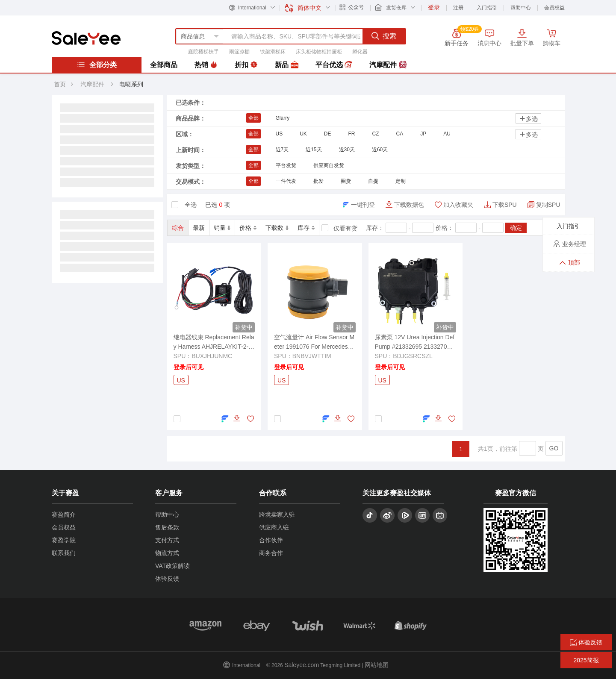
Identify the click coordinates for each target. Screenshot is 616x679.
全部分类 (97, 65)
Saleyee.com (302, 665)
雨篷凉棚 (239, 52)
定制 (401, 181)
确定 (516, 228)
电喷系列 (131, 84)
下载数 (277, 228)
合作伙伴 (271, 540)
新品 (286, 65)
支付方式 (167, 540)
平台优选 (334, 65)
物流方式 (167, 553)
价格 (248, 228)
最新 (199, 228)
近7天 (282, 150)
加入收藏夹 (458, 205)
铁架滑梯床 (273, 52)
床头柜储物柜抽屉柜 (319, 52)
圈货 (346, 181)
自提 (373, 181)
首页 (60, 84)
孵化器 (360, 52)
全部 (253, 118)
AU (447, 134)
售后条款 (167, 527)
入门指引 (487, 8)
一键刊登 (363, 205)
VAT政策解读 (172, 566)
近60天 (380, 150)
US (279, 134)
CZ (376, 134)
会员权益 (554, 8)
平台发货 (286, 165)
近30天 (347, 150)
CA (400, 134)
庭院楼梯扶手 (203, 52)
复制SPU (548, 205)
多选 (528, 119)
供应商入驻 (274, 527)
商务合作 (271, 553)
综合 (178, 228)
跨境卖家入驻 (277, 514)
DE (328, 134)
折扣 (246, 65)
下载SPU (505, 205)
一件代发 (286, 181)
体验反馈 (167, 579)
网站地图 (377, 665)
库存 (306, 228)
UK (303, 134)
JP (423, 134)
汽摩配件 (388, 65)
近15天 (314, 150)
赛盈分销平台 (86, 38)
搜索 (384, 36)
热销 (206, 65)
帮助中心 (521, 8)
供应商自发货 (329, 165)
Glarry (283, 118)
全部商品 (164, 65)
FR (352, 134)
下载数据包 (409, 205)
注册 (458, 8)
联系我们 (64, 553)
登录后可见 (189, 367)
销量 (222, 228)
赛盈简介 (64, 514)
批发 (318, 181)
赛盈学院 (64, 540)
